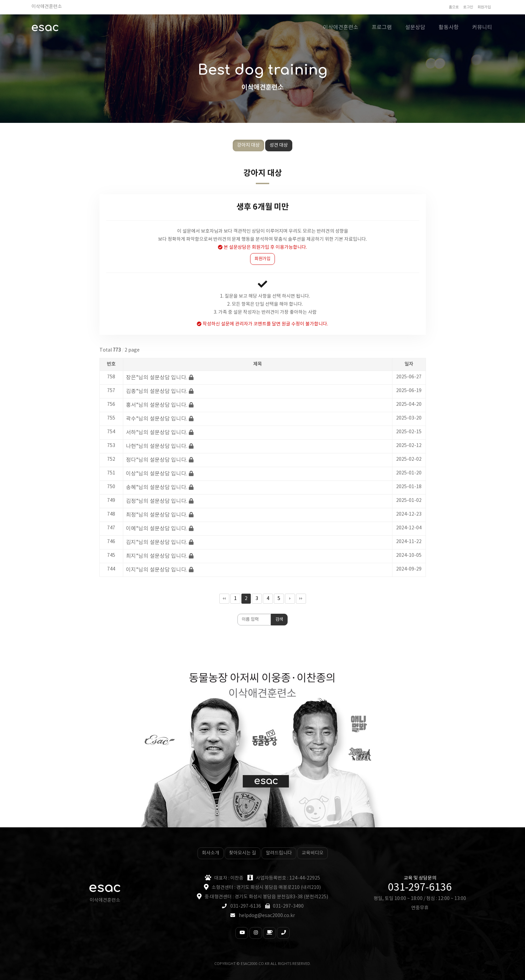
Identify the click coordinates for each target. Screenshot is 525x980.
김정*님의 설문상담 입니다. (157, 501)
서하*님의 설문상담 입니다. (157, 433)
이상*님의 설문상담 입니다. (157, 474)
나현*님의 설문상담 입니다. (157, 446)
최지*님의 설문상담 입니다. (157, 556)
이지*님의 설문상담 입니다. (157, 570)
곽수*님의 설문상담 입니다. (157, 419)
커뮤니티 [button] (482, 27)
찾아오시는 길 (243, 853)
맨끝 (301, 599)
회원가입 (484, 7)
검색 (279, 620)
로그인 (468, 7)
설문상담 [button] (415, 27)
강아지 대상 (248, 145)
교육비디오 (313, 853)
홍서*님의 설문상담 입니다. (157, 405)
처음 (224, 599)
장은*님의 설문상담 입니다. (157, 378)
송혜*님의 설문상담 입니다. (157, 487)
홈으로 (454, 7)
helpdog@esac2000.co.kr (267, 916)
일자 (409, 364)
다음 (290, 599)
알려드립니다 (279, 853)
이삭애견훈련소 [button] (341, 27)
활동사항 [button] (449, 27)
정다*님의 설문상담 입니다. (157, 460)
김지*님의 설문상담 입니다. (157, 542)
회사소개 (211, 853)
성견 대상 (279, 145)
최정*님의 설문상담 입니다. (157, 515)
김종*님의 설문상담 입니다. (157, 391)
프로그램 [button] (382, 27)
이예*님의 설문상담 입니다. (157, 529)
